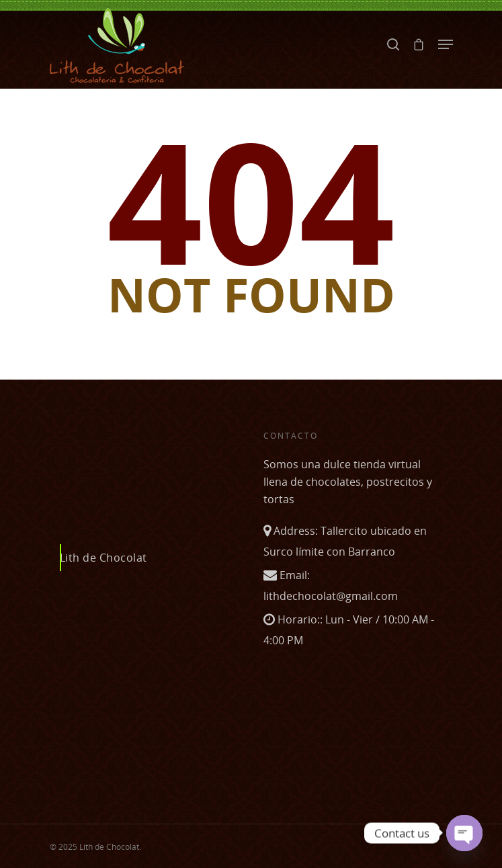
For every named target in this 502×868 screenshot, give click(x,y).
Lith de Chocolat (103, 558)
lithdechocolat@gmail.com (331, 596)
